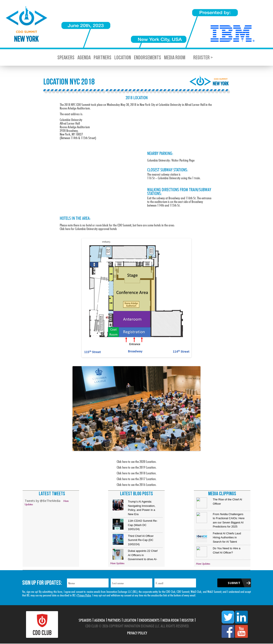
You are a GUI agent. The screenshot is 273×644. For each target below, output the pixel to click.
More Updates (117, 563)
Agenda (84, 58)
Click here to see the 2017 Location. (136, 478)
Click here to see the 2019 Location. (136, 467)
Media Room (175, 58)
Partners (102, 58)
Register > (203, 58)
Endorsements (147, 58)
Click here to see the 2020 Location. (136, 461)
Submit (234, 583)
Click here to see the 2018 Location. (136, 473)
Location (123, 58)
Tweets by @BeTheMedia (43, 501)
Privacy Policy (84, 595)
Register (188, 620)
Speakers (66, 58)
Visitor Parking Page (183, 160)
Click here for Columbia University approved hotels (88, 228)
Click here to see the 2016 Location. (136, 484)
